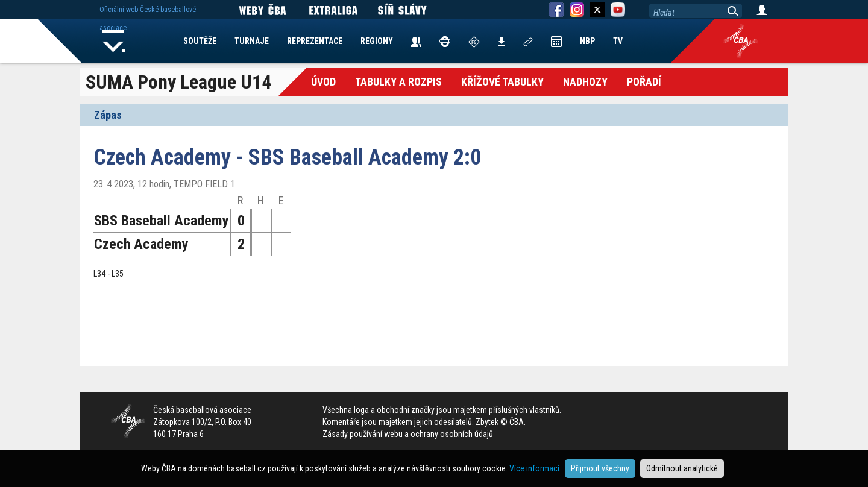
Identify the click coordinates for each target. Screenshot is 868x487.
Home (114, 41)
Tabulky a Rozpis (398, 82)
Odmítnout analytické (682, 468)
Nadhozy (585, 82)
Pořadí (644, 82)
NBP (587, 41)
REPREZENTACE (315, 41)
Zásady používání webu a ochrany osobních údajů (408, 434)
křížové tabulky (502, 82)
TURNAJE (252, 41)
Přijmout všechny (600, 468)
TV (618, 41)
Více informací (534, 468)
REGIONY (377, 41)
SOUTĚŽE (200, 41)
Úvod (323, 82)
